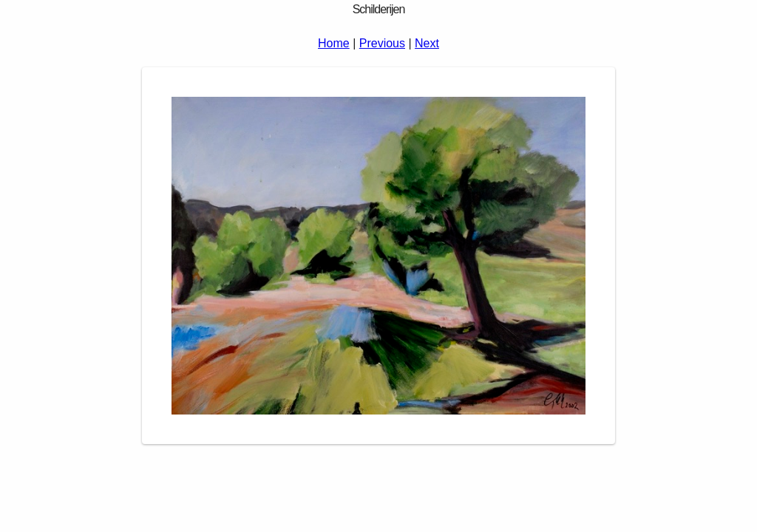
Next (427, 43)
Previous (382, 43)
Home (334, 43)
